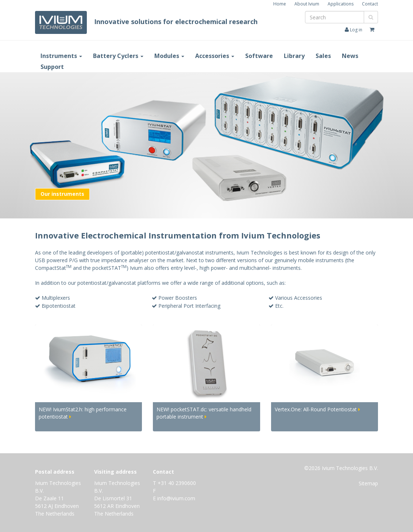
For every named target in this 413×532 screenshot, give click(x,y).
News (350, 56)
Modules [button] (169, 56)
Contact (370, 4)
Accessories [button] (215, 56)
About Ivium (307, 4)
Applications (341, 4)
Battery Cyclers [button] (118, 56)
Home (280, 4)
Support (52, 67)
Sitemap (368, 483)
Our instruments (62, 194)
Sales (323, 56)
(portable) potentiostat (148, 253)
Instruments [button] (61, 56)
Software (259, 56)
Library (294, 56)
